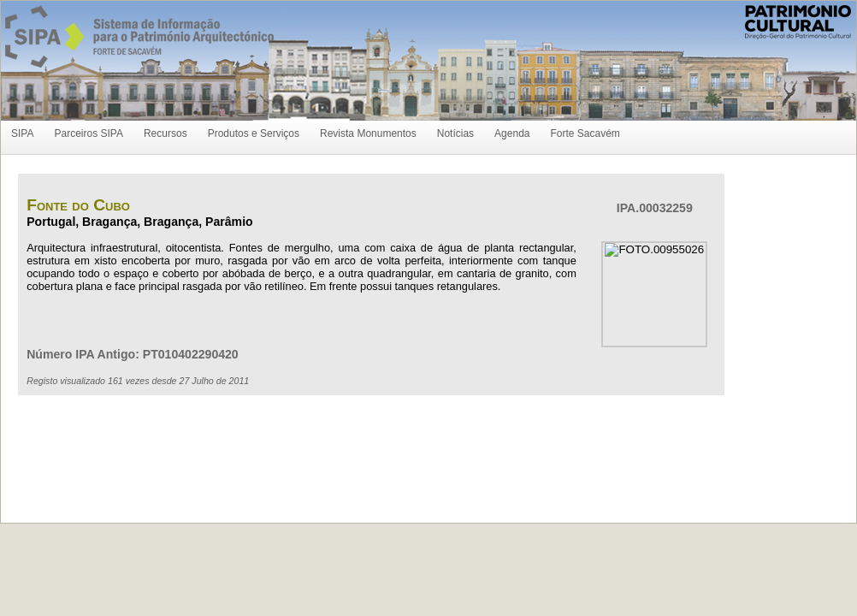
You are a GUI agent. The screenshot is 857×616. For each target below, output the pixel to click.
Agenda (512, 133)
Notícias (455, 133)
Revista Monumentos (368, 133)
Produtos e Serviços (254, 133)
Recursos (165, 133)
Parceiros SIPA (88, 133)
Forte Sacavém (585, 133)
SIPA (22, 133)
